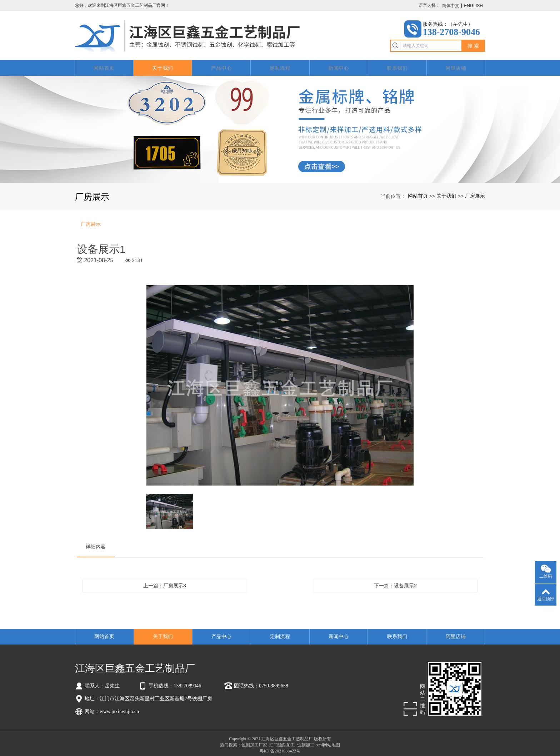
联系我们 (397, 64)
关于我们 (163, 64)
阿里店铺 (456, 64)
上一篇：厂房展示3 (165, 582)
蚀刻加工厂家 (254, 741)
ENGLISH (473, 6)
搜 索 (473, 44)
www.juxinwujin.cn (119, 708)
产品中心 (222, 64)
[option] (280, 382)
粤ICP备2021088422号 (280, 747)
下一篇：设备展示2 (395, 582)
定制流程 (280, 64)
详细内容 (96, 543)
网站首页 (104, 64)
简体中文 (451, 6)
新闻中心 (339, 64)
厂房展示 (475, 192)
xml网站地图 (328, 741)
